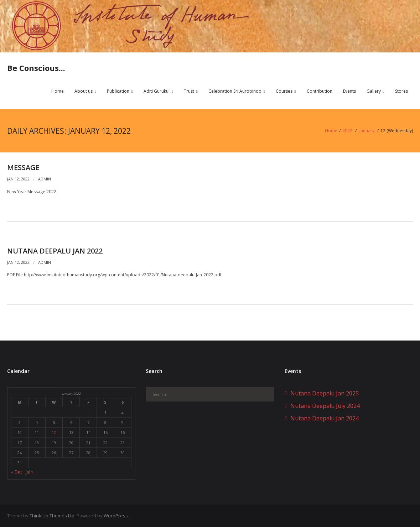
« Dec (17, 472)
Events (349, 91)
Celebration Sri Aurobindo (235, 91)
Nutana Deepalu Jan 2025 (325, 393)
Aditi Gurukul (157, 91)
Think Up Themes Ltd (52, 516)
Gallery (374, 91)
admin (45, 179)
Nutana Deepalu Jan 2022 (55, 250)
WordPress (116, 516)
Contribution (320, 91)
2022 (348, 131)
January (367, 131)
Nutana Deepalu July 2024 (325, 405)
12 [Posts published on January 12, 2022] (54, 432)
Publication (118, 91)
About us (84, 91)
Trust (189, 91)
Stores (401, 91)
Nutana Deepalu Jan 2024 (325, 418)
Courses (284, 91)
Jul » (30, 472)
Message (23, 167)
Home (58, 91)
